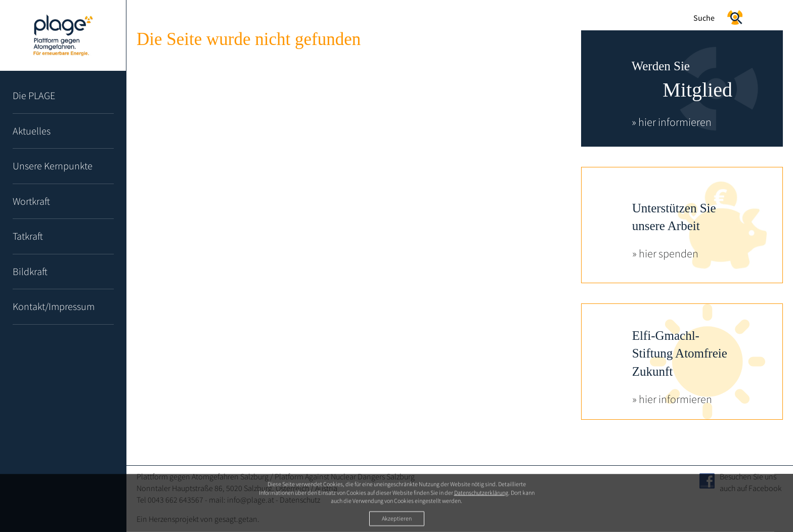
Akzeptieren (397, 519)
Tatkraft (28, 236)
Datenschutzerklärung (481, 493)
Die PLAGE (34, 95)
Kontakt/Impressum (54, 306)
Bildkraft (30, 271)
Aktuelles (32, 131)
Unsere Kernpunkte (53, 166)
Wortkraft (31, 201)
